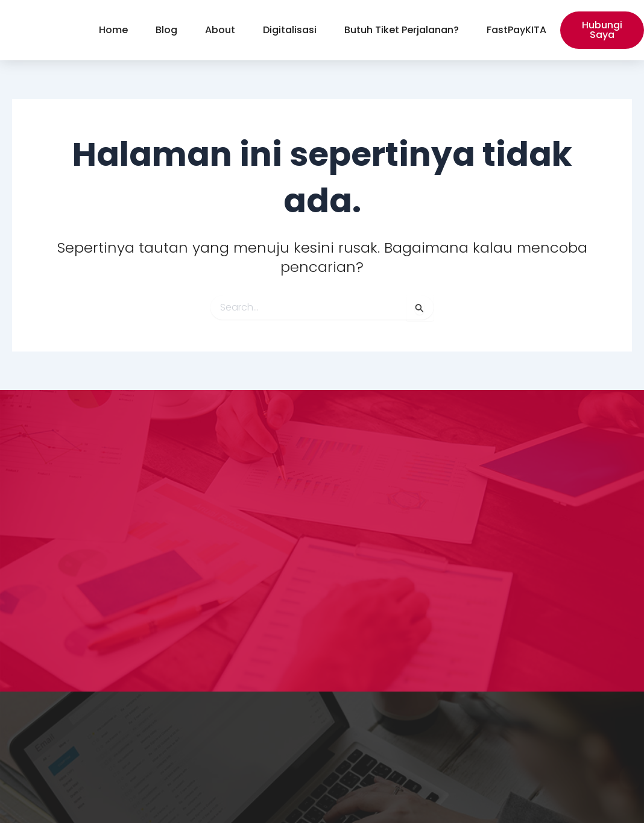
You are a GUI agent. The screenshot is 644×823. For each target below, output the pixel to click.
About (220, 30)
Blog (166, 30)
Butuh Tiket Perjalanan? (402, 30)
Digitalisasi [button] (290, 30)
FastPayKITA (516, 30)
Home (113, 30)
